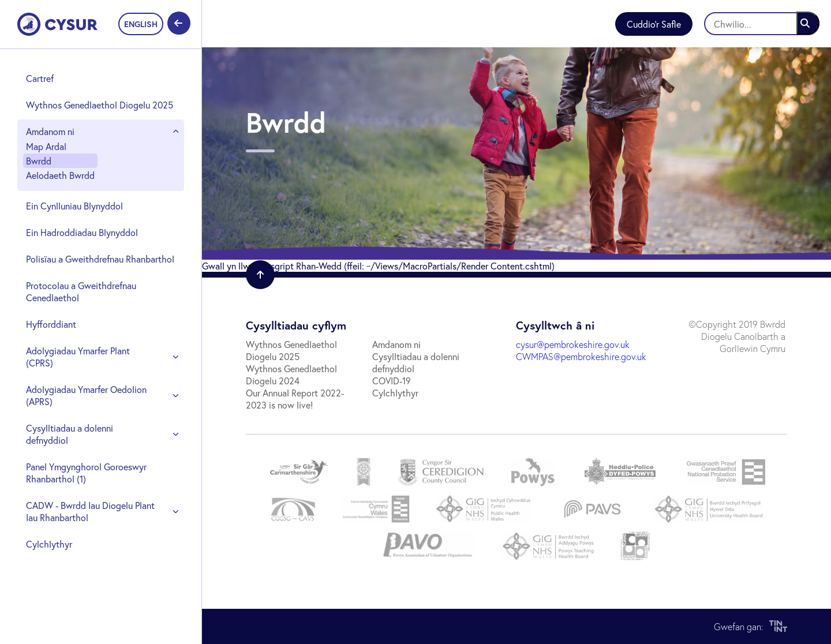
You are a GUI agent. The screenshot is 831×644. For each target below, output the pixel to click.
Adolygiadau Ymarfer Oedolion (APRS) (86, 395)
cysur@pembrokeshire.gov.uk (573, 344)
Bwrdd (39, 161)
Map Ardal (46, 146)
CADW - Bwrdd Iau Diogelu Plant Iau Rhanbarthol (90, 511)
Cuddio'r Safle (654, 24)
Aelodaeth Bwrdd (60, 175)
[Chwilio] (762, 24)
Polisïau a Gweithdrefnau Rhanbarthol (100, 259)
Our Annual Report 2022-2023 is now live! (295, 399)
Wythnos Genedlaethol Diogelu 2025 (100, 105)
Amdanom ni (50, 131)
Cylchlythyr (49, 544)
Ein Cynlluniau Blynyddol (74, 206)
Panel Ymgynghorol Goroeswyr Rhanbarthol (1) (86, 473)
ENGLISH (141, 24)
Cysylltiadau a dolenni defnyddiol (70, 434)
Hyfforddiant (51, 324)
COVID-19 (392, 381)
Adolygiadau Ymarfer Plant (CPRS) (78, 357)
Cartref (40, 78)
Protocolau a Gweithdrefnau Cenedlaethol (81, 291)
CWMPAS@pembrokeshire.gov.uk (581, 356)
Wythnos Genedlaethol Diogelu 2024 (291, 375)
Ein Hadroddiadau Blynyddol (82, 232)
